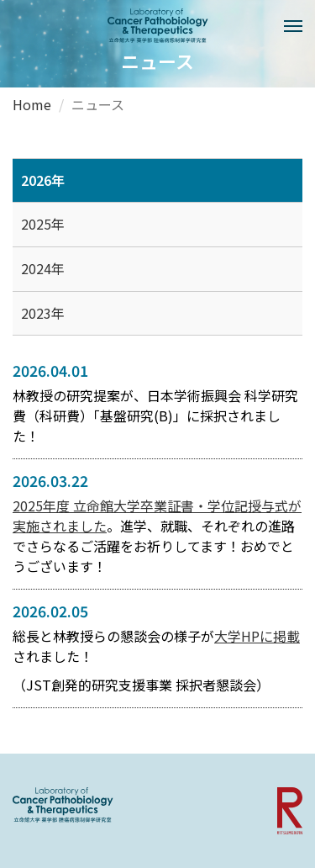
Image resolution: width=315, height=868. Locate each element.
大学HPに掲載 (257, 636)
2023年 (43, 313)
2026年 (43, 180)
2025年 (43, 224)
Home (32, 104)
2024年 (43, 268)
